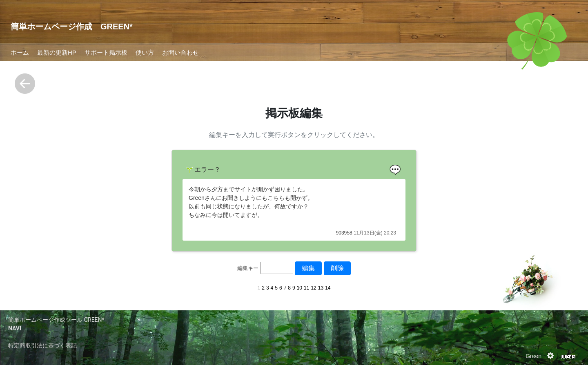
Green (533, 356)
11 (306, 288)
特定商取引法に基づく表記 (42, 345)
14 (328, 288)
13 (321, 288)
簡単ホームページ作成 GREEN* (72, 27)
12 (313, 288)
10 (300, 288)
